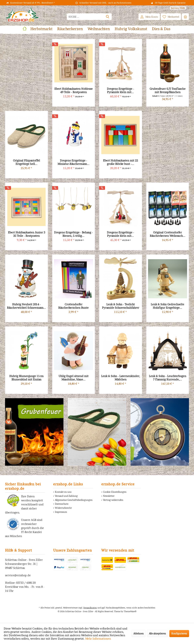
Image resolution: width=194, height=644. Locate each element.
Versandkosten (90, 608)
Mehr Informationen (98, 639)
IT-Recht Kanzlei (31, 532)
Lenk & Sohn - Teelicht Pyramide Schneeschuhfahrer (121, 306)
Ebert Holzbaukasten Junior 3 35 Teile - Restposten (27, 234)
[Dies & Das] (161, 29)
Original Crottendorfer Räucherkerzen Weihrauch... (168, 234)
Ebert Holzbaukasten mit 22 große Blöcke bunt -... (120, 162)
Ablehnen (139, 633)
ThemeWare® (130, 611)
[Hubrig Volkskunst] (131, 29)
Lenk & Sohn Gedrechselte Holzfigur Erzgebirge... (167, 306)
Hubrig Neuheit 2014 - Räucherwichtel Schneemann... (26, 306)
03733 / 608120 (26, 583)
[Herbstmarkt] (41, 29)
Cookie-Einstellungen (115, 492)
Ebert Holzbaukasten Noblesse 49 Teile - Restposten (74, 90)
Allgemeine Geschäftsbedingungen (74, 500)
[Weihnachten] (99, 29)
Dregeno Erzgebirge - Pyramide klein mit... (120, 234)
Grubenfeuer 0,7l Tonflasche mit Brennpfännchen (168, 90)
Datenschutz (62, 504)
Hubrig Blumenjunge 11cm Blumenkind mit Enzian (26, 378)
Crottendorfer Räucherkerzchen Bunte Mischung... (73, 306)
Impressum (61, 512)
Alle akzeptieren (157, 633)
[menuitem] (178, 8)
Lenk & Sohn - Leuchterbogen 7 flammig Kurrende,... (168, 378)
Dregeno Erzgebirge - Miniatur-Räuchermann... (74, 162)
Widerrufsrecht (63, 508)
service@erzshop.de (18, 575)
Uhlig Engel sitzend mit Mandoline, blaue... (74, 378)
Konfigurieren (179, 633)
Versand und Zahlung (66, 496)
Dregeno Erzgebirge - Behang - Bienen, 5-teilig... (73, 234)
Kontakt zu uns (63, 492)
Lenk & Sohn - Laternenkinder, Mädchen (121, 378)
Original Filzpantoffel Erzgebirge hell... (27, 162)
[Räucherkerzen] (70, 29)
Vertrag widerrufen (113, 500)
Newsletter (109, 496)
